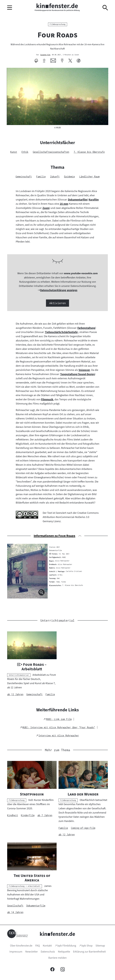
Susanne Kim (45, 55)
